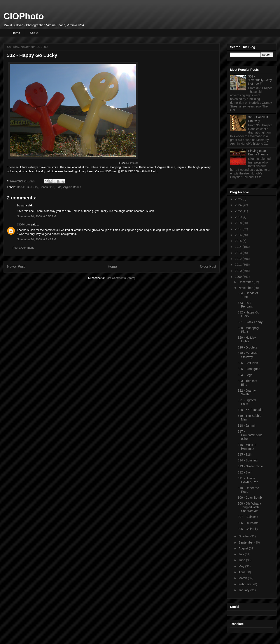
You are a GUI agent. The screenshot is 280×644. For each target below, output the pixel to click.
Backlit (21, 187)
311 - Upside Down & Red (248, 480)
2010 (239, 271)
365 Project (131, 163)
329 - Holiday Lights (247, 339)
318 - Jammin (247, 426)
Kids (58, 187)
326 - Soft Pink (248, 363)
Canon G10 (47, 187)
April (242, 572)
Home (16, 33)
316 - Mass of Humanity (247, 447)
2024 (239, 205)
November (246, 288)
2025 (239, 199)
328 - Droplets (247, 347)
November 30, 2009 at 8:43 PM (36, 239)
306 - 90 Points (248, 523)
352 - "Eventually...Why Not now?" (260, 80)
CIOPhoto (24, 16)
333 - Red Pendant (245, 305)
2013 (239, 253)
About (34, 33)
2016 (239, 235)
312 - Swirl (245, 472)
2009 (239, 277)
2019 (239, 217)
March (243, 578)
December (246, 282)
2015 (239, 241)
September (246, 542)
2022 (239, 211)
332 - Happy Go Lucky (249, 314)
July (242, 554)
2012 (239, 259)
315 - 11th (245, 454)
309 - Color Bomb (250, 498)
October (244, 536)
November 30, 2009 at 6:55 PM (36, 216)
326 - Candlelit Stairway (258, 119)
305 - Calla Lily (248, 529)
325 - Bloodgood (249, 369)
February (245, 584)
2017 (239, 229)
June (242, 560)
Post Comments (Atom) (120, 278)
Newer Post (16, 267)
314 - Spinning (248, 460)
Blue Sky (32, 187)
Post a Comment (23, 248)
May (242, 566)
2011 (239, 265)
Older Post (208, 267)
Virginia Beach (72, 187)
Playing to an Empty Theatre (258, 153)
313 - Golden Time (250, 466)
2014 (239, 247)
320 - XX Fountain (250, 410)
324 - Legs (245, 375)
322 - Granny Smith (247, 392)
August (244, 548)
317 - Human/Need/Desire (250, 435)
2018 (239, 223)
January (244, 590)
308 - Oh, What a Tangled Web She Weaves (249, 507)
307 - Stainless (248, 517)
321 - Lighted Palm (247, 402)
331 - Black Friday (250, 322)
